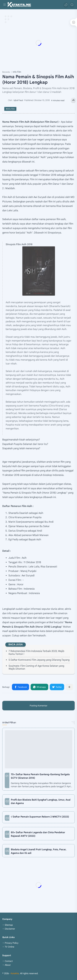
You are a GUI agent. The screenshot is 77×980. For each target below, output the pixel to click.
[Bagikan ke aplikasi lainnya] (69, 687)
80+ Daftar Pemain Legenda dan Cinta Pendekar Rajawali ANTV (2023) (38, 834)
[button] (66, 5)
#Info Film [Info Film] (10, 109)
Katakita (15, 973)
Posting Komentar (38, 706)
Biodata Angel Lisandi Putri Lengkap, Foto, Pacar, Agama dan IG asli (39, 851)
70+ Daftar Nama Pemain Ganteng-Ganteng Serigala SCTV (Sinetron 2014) (40, 776)
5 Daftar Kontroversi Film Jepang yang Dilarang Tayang (39, 660)
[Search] (72, 5)
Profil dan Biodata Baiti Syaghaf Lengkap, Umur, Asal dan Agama (41, 801)
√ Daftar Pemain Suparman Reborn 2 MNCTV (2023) (40, 817)
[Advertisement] (38, 43)
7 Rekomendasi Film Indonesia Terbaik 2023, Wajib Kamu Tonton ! (36, 653)
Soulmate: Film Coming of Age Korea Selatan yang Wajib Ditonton (36, 667)
